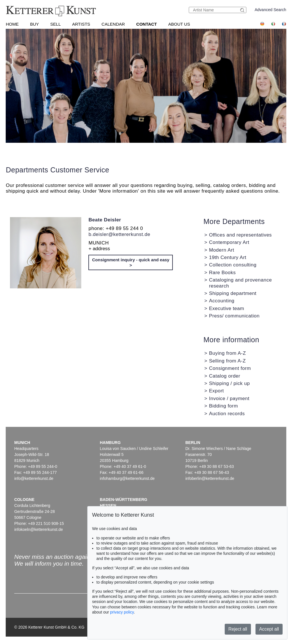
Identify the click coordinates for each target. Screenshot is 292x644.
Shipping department (233, 293)
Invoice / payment (229, 399)
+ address (99, 249)
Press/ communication (234, 316)
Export (216, 391)
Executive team (227, 308)
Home (12, 24)
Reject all (238, 629)
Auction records (227, 414)
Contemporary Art (229, 242)
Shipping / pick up (229, 383)
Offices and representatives (240, 235)
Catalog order (225, 376)
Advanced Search (270, 10)
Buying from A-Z (227, 353)
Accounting (222, 301)
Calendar (113, 24)
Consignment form (230, 368)
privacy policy (122, 612)
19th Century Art (228, 257)
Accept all (269, 629)
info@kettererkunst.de (34, 478)
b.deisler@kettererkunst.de (119, 234)
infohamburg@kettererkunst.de (127, 478)
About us (179, 24)
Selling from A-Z (227, 361)
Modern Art (222, 250)
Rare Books (222, 273)
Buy (34, 24)
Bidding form (223, 406)
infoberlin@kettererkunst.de (210, 478)
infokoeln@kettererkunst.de (39, 529)
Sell (55, 24)
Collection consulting (233, 265)
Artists (81, 24)
